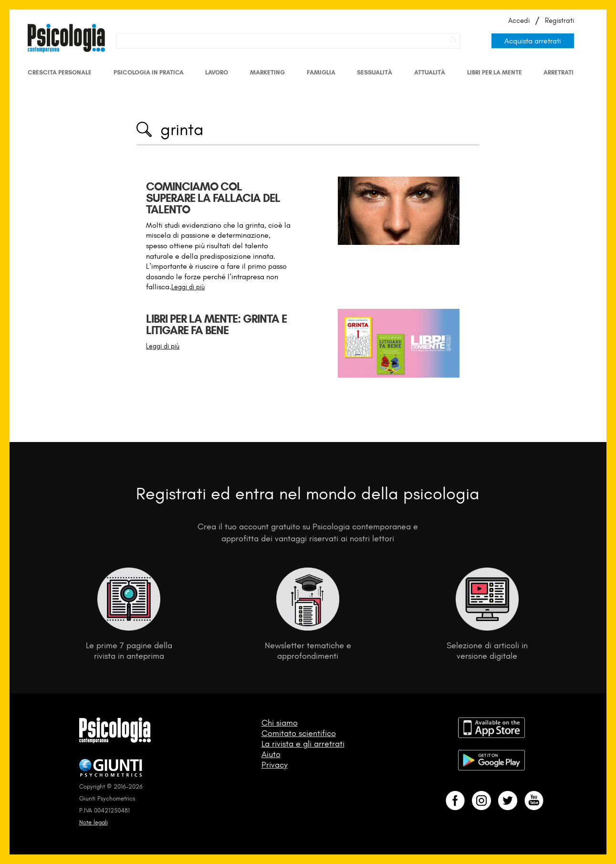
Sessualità (375, 72)
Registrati (559, 21)
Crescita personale (60, 72)
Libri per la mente (495, 72)
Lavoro (217, 72)
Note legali (94, 822)
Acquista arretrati (533, 41)
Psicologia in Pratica (149, 72)
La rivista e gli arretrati (303, 744)
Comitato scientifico (299, 733)
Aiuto (271, 754)
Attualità (430, 72)
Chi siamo (280, 723)
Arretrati (559, 72)
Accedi (519, 21)
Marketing (267, 72)
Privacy (275, 765)
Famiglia (321, 72)
